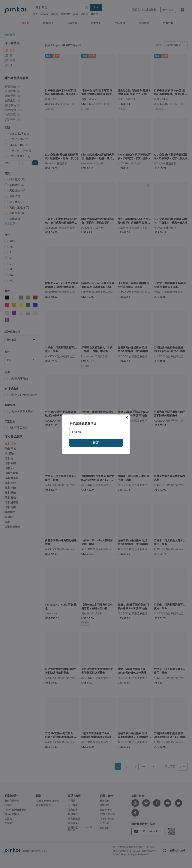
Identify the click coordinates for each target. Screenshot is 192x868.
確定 (96, 443)
